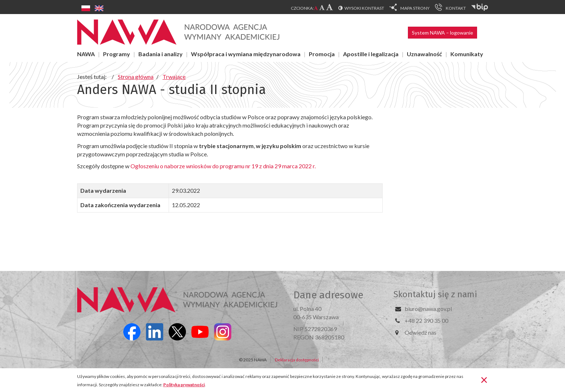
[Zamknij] (484, 379)
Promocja (322, 54)
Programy (117, 54)
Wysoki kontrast (364, 8)
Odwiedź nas (421, 332)
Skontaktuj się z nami (435, 294)
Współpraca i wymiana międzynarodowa (246, 54)
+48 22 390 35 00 (426, 320)
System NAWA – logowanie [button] (442, 33)
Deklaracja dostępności (297, 360)
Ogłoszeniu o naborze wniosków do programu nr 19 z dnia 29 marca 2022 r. (224, 166)
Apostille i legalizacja (371, 54)
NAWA (86, 54)
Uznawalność (424, 54)
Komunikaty (467, 54)
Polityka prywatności (184, 385)
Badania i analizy (161, 54)
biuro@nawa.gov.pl (428, 309)
